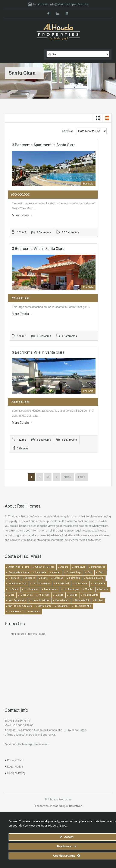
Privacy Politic (16, 760)
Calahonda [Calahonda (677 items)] (40, 572)
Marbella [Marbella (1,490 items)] (104, 589)
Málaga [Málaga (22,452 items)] (59, 595)
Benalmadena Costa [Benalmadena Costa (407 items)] (19, 572)
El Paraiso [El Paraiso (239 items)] (14, 578)
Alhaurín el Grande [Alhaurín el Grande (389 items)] (45, 567)
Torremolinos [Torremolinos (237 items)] (34, 612)
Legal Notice (15, 767)
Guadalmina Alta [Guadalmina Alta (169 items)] (95, 578)
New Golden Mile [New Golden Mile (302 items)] (17, 600)
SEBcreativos (74, 806)
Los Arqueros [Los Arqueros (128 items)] (51, 589)
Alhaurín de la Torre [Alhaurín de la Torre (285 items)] (19, 567)
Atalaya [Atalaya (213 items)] (64, 567)
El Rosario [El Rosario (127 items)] (30, 578)
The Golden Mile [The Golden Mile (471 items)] (83, 606)
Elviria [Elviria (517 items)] (44, 578)
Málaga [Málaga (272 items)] (73, 595)
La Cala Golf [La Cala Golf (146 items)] (62, 584)
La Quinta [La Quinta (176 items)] (13, 589)
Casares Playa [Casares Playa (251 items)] (74, 572)
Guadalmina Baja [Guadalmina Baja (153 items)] (18, 584)
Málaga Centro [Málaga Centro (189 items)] (91, 595)
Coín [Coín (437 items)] (90, 572)
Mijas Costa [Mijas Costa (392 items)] (27, 595)
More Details (22, 215)
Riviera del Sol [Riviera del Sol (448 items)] (82, 600)
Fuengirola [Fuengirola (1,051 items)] (75, 578)
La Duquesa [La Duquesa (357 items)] (81, 584)
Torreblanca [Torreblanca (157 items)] (15, 612)
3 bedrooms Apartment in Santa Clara (44, 145)
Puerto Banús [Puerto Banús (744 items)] (62, 600)
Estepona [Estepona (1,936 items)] (58, 578)
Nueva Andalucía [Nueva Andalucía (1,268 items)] (40, 600)
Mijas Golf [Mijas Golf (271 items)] (44, 595)
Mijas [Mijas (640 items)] (11, 595)
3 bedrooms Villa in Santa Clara (38, 249)
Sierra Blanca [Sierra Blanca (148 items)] (45, 606)
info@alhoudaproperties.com (69, 4)
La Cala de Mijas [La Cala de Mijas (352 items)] (41, 584)
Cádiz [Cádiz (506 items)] (101, 572)
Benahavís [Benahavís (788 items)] (80, 567)
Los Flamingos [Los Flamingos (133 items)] (71, 589)
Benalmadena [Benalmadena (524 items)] (98, 567)
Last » (82, 477)
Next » (68, 477)
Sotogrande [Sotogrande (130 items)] (63, 606)
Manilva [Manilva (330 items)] (89, 589)
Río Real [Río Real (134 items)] (99, 600)
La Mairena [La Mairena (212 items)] (99, 584)
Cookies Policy (16, 773)
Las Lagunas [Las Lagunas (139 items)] (31, 589)
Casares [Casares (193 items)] (56, 572)
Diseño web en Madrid (48, 806)
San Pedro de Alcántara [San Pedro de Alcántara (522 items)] (20, 606)
